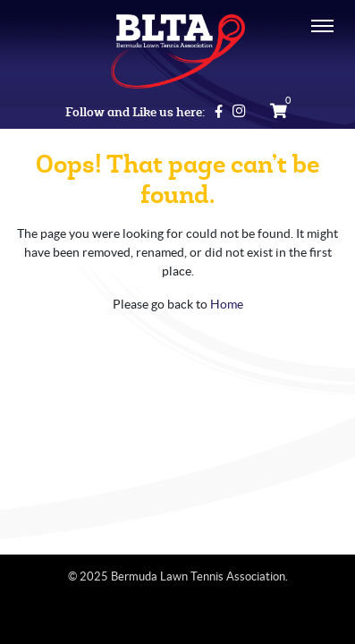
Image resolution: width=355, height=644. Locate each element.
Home (227, 304)
